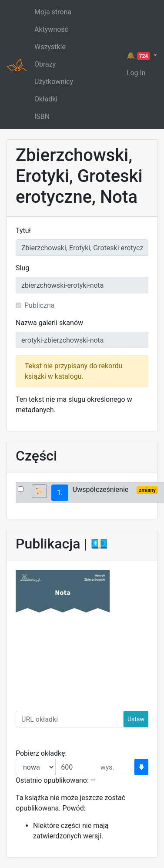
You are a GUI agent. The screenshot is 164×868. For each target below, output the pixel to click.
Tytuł (23, 230)
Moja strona (53, 12)
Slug (22, 268)
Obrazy (45, 64)
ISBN (42, 116)
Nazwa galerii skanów (49, 323)
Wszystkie (50, 47)
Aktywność (51, 29)
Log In (136, 73)
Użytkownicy (54, 82)
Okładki (46, 99)
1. (60, 493)
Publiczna (40, 305)
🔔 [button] (139, 56)
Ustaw (136, 719)
